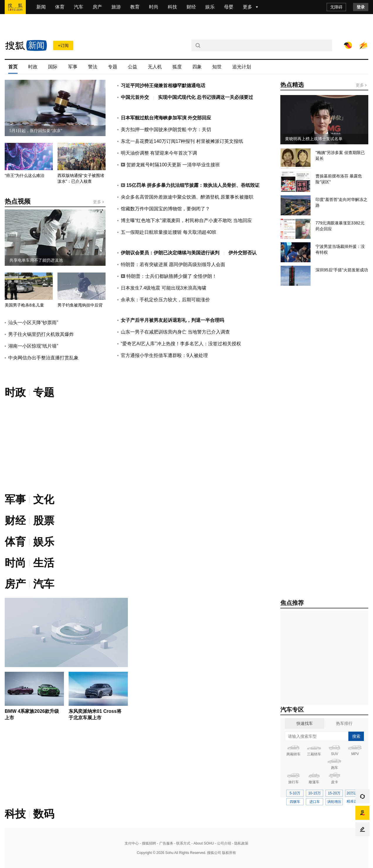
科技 (172, 7)
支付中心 (132, 843)
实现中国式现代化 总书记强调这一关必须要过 (206, 97)
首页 (13, 67)
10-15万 (314, 793)
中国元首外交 (135, 97)
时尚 (154, 7)
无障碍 (336, 7)
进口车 (315, 802)
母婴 (229, 7)
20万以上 (354, 793)
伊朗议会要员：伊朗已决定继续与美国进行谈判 (171, 253)
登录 (361, 7)
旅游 (116, 7)
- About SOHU (202, 843)
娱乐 (210, 7)
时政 (33, 67)
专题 (113, 67)
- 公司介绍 (222, 843)
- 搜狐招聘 (147, 843)
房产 (97, 7)
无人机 (155, 67)
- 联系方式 (182, 843)
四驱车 (295, 802)
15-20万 (334, 793)
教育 (135, 7)
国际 (53, 67)
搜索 (356, 736)
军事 (73, 67)
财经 (191, 7)
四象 (197, 67)
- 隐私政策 (240, 843)
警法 (93, 67)
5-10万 (295, 793)
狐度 (177, 67)
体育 (60, 7)
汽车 (79, 7)
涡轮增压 (334, 802)
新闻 (41, 7)
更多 (99, 202)
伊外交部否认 (243, 253)
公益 (133, 67)
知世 (217, 67)
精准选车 (354, 801)
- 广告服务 (165, 843)
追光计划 (242, 67)
